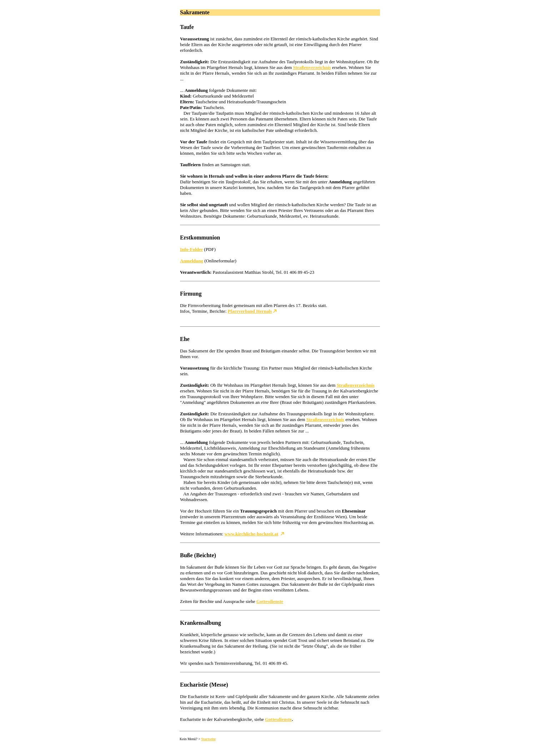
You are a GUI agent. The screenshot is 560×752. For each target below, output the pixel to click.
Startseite (208, 739)
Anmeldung (192, 261)
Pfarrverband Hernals (250, 311)
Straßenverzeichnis (312, 67)
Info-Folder (191, 249)
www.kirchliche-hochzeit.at (252, 534)
